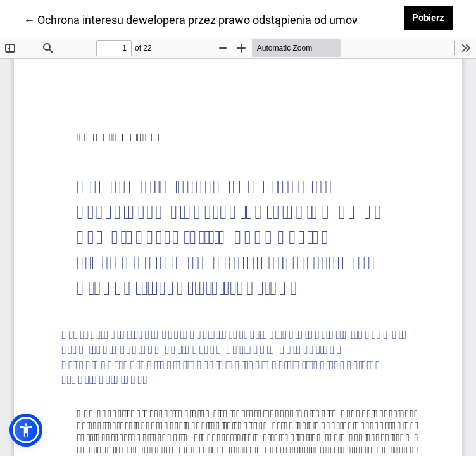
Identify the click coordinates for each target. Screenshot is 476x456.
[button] (26, 430)
